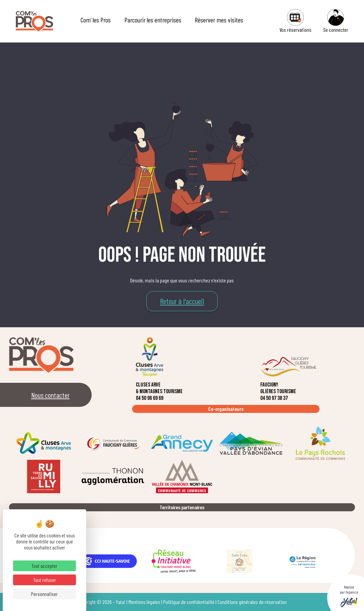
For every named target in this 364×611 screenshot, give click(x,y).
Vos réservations (295, 21)
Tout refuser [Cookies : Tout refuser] (45, 580)
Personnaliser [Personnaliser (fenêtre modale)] (44, 594)
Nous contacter (50, 395)
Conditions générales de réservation (252, 602)
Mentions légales (144, 602)
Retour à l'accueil (182, 301)
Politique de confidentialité (189, 602)
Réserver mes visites (219, 20)
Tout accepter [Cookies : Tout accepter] (44, 566)
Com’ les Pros (96, 20)
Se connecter (336, 21)
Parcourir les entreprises (153, 20)
